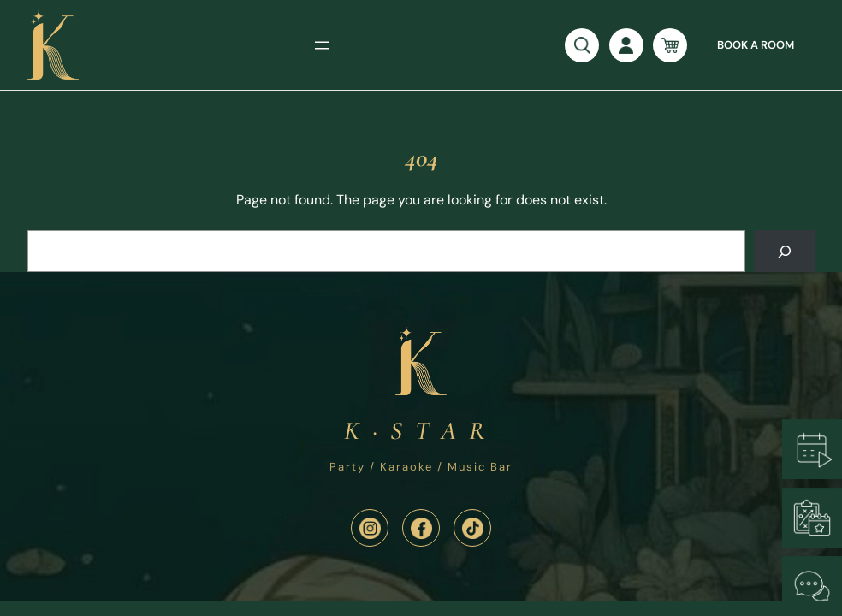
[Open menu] (322, 45)
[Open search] (582, 45)
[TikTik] (472, 528)
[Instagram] (370, 528)
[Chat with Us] (812, 586)
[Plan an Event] (812, 518)
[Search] (784, 251)
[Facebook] (421, 528)
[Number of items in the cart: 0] (670, 45)
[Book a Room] (812, 449)
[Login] (626, 45)
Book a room (756, 45)
